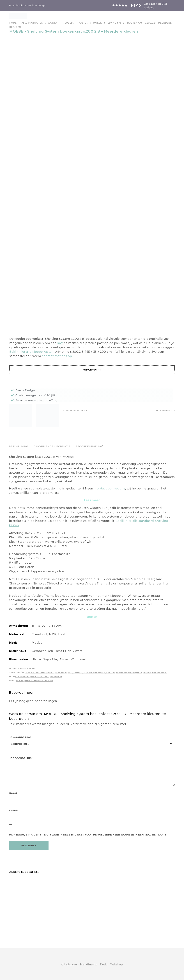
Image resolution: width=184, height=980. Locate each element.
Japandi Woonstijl (94, 673)
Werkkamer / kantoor (129, 673)
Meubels (68, 23)
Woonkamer (159, 673)
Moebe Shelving (40, 677)
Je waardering (21, 737)
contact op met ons (110, 488)
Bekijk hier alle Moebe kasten (31, 352)
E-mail (14, 810)
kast (60, 343)
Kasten (83, 23)
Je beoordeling (21, 758)
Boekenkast (22, 677)
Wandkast (56, 677)
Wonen (53, 23)
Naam (14, 793)
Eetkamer (61, 673)
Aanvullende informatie (52, 446)
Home (13, 23)
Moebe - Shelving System (39, 681)
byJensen (71, 965)
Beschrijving (19, 446)
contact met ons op (57, 356)
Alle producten (32, 23)
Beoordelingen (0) (89, 446)
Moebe (20, 681)
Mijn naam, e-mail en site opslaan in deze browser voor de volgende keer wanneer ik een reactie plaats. (88, 835)
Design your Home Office (39, 673)
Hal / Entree (75, 673)
